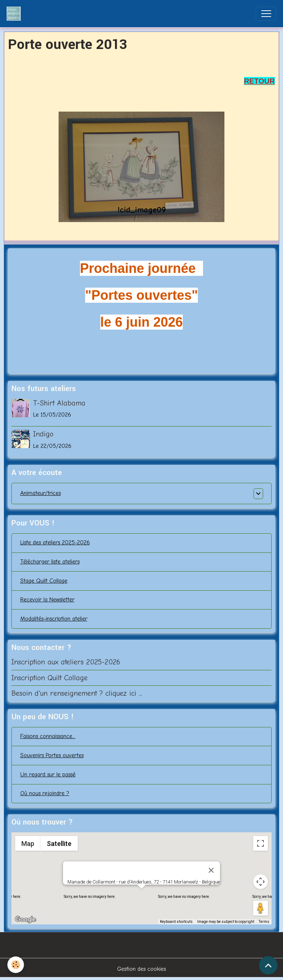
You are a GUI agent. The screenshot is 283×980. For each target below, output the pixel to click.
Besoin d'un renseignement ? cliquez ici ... (77, 693)
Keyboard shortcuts (176, 922)
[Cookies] (16, 965)
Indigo (43, 434)
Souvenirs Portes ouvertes (52, 755)
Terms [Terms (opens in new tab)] (264, 922)
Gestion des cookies (141, 969)
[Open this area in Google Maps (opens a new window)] (25, 920)
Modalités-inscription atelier (54, 619)
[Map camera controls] (261, 882)
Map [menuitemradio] (28, 844)
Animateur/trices (41, 493)
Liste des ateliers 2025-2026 (55, 542)
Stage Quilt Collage (44, 581)
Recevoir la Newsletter (47, 600)
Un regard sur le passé (48, 774)
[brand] (15, 14)
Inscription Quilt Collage (50, 678)
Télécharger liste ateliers (50, 562)
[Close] (211, 870)
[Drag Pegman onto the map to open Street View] (261, 908)
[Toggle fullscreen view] (261, 843)
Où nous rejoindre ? (45, 793)
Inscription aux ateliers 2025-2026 (66, 662)
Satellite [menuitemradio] (59, 844)
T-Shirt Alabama (59, 403)
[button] (141, 895)
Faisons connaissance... (48, 736)
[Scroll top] (268, 965)
